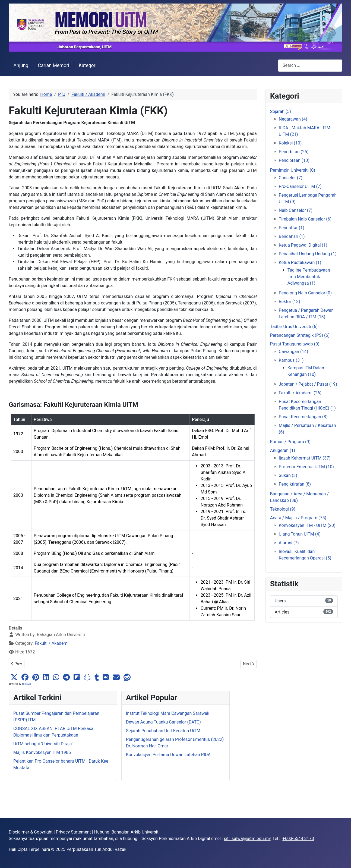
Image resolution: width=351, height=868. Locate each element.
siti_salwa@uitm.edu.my (247, 839)
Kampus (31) (291, 360)
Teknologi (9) (283, 509)
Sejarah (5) (281, 111)
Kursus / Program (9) (290, 442)
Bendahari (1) (292, 236)
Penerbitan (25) (294, 152)
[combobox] (310, 66)
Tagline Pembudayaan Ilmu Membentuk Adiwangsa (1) (309, 277)
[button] (14, 677)
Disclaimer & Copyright (31, 832)
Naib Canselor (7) (296, 210)
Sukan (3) (288, 475)
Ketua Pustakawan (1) (300, 262)
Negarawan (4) (293, 119)
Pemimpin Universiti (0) (293, 170)
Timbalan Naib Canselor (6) (305, 219)
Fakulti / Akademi (52, 643)
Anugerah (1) (283, 450)
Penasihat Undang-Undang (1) (308, 254)
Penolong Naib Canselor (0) (305, 293)
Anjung (21, 65)
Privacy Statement (73, 832)
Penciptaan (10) (294, 160)
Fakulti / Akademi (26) (300, 393)
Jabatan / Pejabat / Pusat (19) (308, 384)
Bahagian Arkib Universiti (136, 832)
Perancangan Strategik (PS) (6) (300, 335)
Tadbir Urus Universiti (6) (294, 327)
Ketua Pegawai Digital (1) (303, 245)
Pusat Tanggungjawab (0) (295, 344)
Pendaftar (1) (292, 228)
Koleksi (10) (290, 143)
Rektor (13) (290, 302)
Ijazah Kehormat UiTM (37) (305, 458)
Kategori (88, 65)
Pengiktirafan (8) (295, 484)
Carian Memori (53, 65)
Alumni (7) (289, 543)
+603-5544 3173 (298, 839)
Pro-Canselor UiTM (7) (300, 186)
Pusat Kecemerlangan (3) (303, 417)
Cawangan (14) (293, 352)
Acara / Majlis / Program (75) (298, 518)
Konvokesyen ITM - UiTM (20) (307, 525)
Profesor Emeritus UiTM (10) (306, 467)
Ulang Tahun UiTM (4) (300, 534)
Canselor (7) (291, 178)
